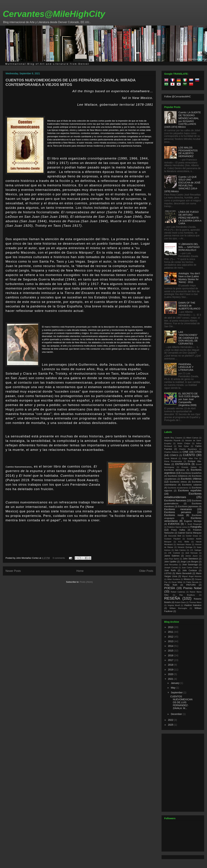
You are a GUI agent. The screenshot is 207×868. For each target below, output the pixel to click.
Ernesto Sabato (189, 467)
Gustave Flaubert (172, 539)
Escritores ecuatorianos (178, 488)
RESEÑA (172, 598)
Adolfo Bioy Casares (173, 438)
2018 (171, 665)
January (175, 683)
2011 (171, 632)
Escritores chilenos (191, 479)
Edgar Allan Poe (190, 458)
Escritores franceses (175, 500)
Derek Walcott (171, 458)
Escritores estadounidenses (183, 495)
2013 (171, 641)
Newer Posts (13, 571)
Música (187, 579)
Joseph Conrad (171, 568)
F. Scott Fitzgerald (193, 524)
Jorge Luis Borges (189, 562)
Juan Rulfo (170, 570)
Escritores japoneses (188, 506)
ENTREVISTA (183, 464)
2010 (171, 627)
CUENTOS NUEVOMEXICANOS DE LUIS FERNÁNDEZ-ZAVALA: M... (181, 702)
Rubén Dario (180, 602)
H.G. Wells (184, 542)
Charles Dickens (171, 452)
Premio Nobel (192, 588)
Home (80, 571)
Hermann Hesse (184, 544)
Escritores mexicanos (178, 509)
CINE (185, 452)
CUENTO (189, 455)
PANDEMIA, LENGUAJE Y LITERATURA (186, 367)
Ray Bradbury (187, 595)
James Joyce (191, 556)
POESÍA (170, 588)
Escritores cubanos (192, 485)
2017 (171, 660)
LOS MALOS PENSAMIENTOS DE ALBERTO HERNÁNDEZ (188, 152)
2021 (171, 679)
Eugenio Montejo (193, 521)
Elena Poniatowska (173, 461)
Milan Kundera (174, 579)
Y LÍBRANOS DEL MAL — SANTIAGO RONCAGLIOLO (189, 247)
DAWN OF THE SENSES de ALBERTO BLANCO (189, 306)
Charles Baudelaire (188, 449)
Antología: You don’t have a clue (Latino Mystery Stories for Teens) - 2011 (189, 278)
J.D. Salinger (196, 550)
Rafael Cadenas (178, 592)
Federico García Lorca (177, 527)
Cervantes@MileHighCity (54, 14)
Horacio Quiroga (185, 547)
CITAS (198, 452)
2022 (171, 720)
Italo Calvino (180, 550)
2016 (171, 655)
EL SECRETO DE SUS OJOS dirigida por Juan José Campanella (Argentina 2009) (189, 399)
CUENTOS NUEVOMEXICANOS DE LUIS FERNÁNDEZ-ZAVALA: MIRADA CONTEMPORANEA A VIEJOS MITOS (70, 82)
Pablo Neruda (192, 582)
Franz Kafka (178, 530)
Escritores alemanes (175, 470)
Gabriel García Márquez (190, 533)
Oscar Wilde (177, 582)
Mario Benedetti (184, 573)
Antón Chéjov (184, 443)
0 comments (59, 558)
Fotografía (196, 527)
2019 (171, 670)
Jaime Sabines (172, 556)
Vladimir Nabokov (193, 605)
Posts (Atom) (86, 582)
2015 (171, 651)
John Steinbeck (190, 559)
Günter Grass (192, 536)
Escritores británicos (178, 476)
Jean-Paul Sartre (172, 559)
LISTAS (168, 573)
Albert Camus (192, 438)
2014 (171, 646)
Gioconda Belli (175, 536)
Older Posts (146, 571)
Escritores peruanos (178, 512)
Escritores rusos (174, 515)
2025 (171, 725)
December (177, 714)
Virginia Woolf (174, 605)
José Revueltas (171, 565)
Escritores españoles (190, 490)
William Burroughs (178, 608)
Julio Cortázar (190, 570)
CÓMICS (174, 455)
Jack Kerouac (192, 553)
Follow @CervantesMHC (178, 97)
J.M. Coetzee (174, 553)
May (173, 688)
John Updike (170, 562)
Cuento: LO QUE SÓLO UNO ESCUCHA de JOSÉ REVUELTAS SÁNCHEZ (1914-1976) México (182, 184)
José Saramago (190, 565)
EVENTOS (174, 524)
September (177, 693)
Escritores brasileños (191, 473)
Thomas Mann (195, 602)
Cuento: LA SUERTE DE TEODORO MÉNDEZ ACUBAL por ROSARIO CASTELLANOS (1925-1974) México (183, 120)
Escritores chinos (178, 482)
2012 (171, 637)
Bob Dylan (184, 446)
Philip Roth (171, 585)
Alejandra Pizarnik (172, 440)
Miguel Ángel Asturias (192, 576)
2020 (171, 674)
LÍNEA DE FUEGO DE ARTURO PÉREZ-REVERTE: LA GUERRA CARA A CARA (190, 218)
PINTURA (191, 585)
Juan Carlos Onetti (190, 568)
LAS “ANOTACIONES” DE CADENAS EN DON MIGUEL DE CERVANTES (188, 338)
